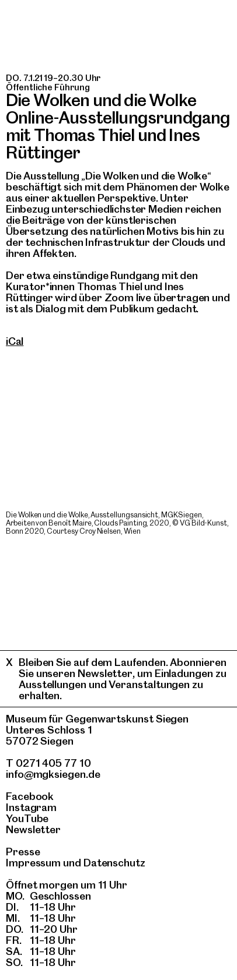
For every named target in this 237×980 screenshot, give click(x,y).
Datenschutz (114, 863)
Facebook (30, 796)
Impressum (33, 863)
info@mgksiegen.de (53, 774)
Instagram (31, 807)
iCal (15, 341)
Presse (23, 852)
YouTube (27, 818)
